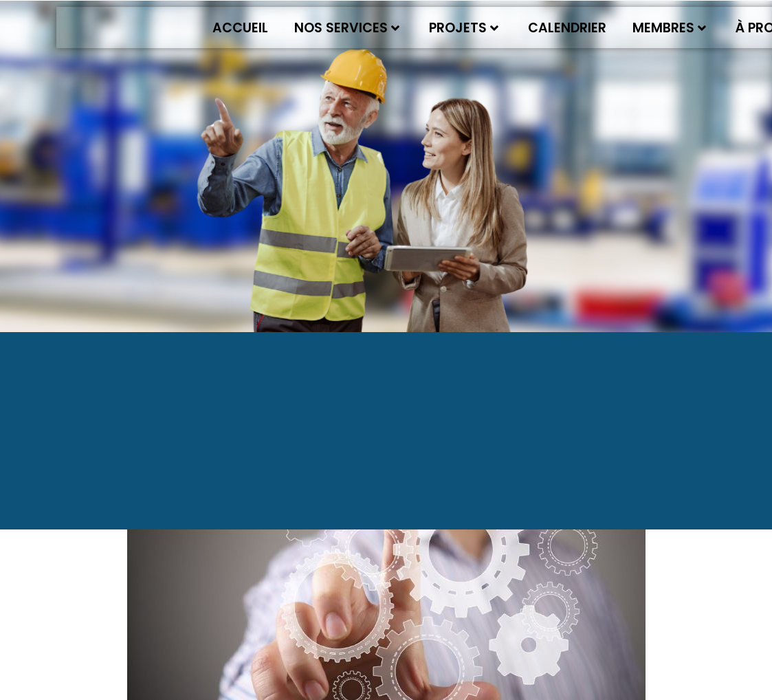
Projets (464, 28)
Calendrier (567, 28)
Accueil (240, 28)
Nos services (347, 28)
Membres (669, 28)
